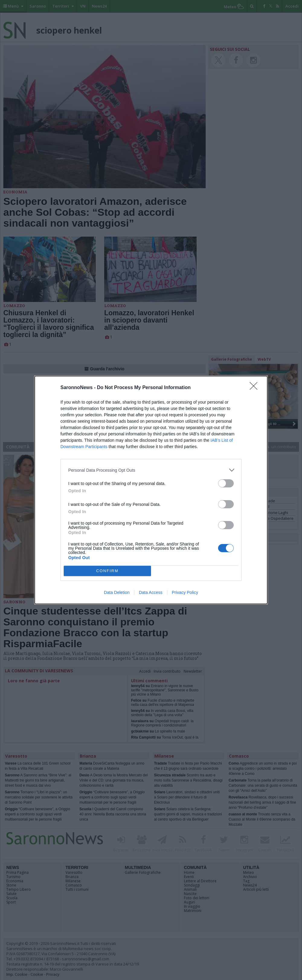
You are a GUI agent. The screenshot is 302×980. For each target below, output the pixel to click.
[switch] (226, 483)
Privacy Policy (185, 592)
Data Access (151, 592)
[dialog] (151, 490)
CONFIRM (107, 571)
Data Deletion (117, 592)
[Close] (255, 388)
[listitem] (151, 470)
